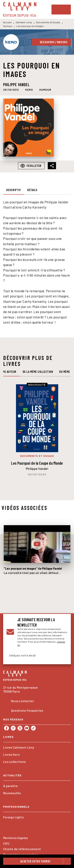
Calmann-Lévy (24, 22)
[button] (52, 42)
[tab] (14, 190)
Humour (8, 26)
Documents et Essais (48, 22)
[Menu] (61, 10)
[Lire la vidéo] (37, 544)
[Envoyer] (63, 656)
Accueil (7, 22)
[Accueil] (20, 9)
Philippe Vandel (16, 85)
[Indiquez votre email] (32, 655)
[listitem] (7, 728)
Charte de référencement (22, 849)
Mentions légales (15, 838)
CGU (6, 843)
